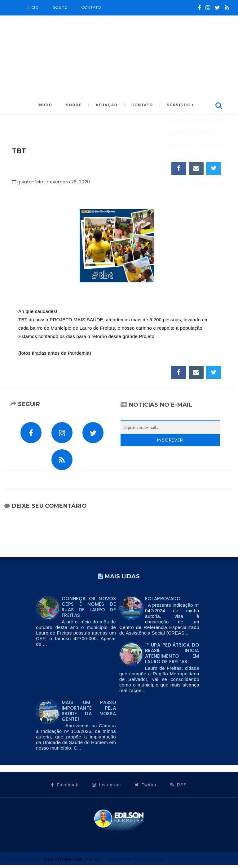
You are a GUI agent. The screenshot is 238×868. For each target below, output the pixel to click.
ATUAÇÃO (106, 105)
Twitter (146, 788)
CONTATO (141, 105)
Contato (91, 7)
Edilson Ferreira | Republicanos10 (74, 862)
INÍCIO (46, 105)
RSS (179, 788)
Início (32, 7)
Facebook (65, 788)
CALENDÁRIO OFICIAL (64, 22)
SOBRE (60, 7)
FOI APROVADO (163, 601)
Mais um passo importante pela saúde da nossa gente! (89, 714)
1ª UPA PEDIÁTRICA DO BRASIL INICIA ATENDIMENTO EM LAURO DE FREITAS (172, 656)
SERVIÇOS (177, 105)
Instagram (106, 788)
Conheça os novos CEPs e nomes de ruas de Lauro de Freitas (89, 610)
